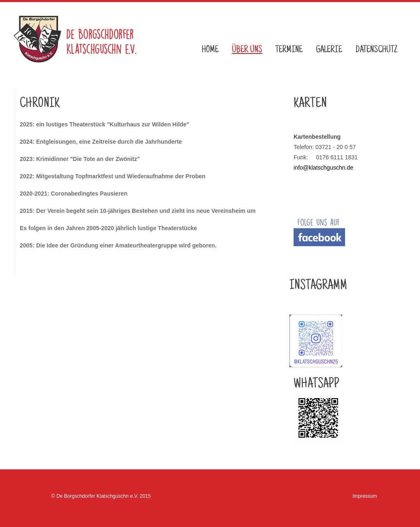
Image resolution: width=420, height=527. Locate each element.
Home (210, 50)
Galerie (329, 50)
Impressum (365, 496)
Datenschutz (376, 50)
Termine (289, 50)
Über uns (247, 50)
